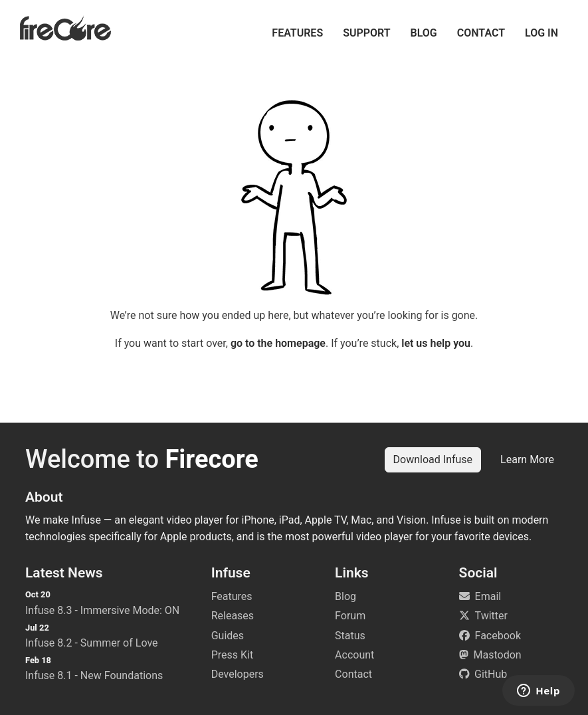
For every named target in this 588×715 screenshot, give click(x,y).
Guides (228, 636)
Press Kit (233, 655)
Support (366, 33)
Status (350, 636)
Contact (481, 33)
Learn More (527, 460)
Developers (238, 674)
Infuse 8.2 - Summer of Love (92, 643)
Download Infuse (433, 460)
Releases (233, 616)
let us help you (436, 343)
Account (354, 655)
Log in (541, 33)
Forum (350, 616)
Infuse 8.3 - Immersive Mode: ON (102, 610)
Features (297, 33)
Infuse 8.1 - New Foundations (94, 675)
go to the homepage (278, 343)
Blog (424, 33)
